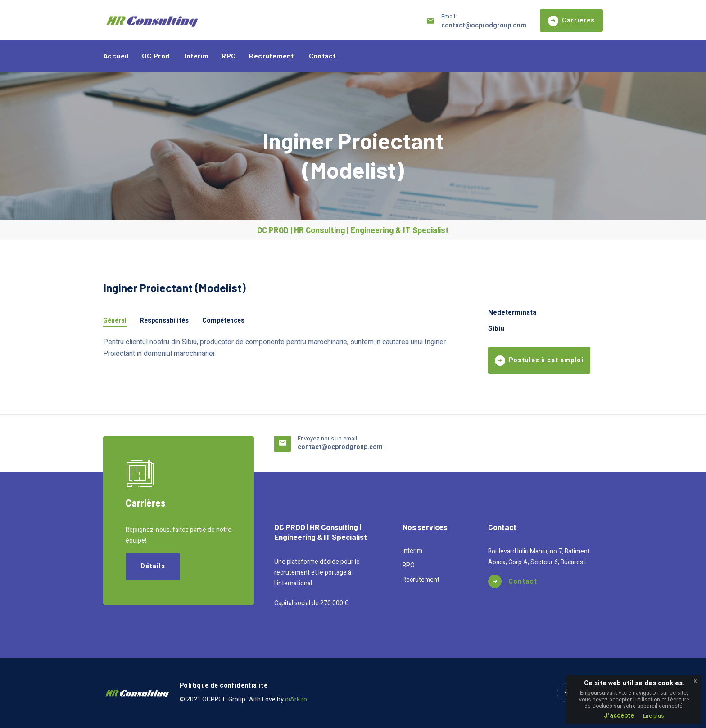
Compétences (223, 321)
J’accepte (619, 716)
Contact (322, 56)
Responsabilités (164, 321)
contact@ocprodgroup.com (484, 25)
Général (115, 321)
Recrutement (271, 56)
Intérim (196, 56)
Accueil (116, 56)
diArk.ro (296, 699)
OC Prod (156, 56)
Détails (153, 566)
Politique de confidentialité (224, 685)
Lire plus (654, 716)
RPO (229, 56)
